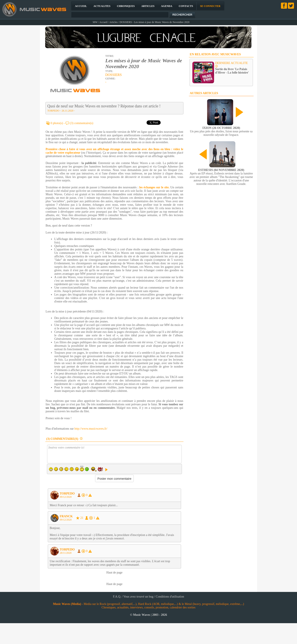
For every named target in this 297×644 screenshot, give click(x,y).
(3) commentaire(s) (82, 123)
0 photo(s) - (58, 123)
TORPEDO (53, 111)
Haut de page (114, 573)
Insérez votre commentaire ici (114, 454)
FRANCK (66, 516)
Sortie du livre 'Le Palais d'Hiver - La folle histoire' (232, 71)
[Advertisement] (70, 233)
